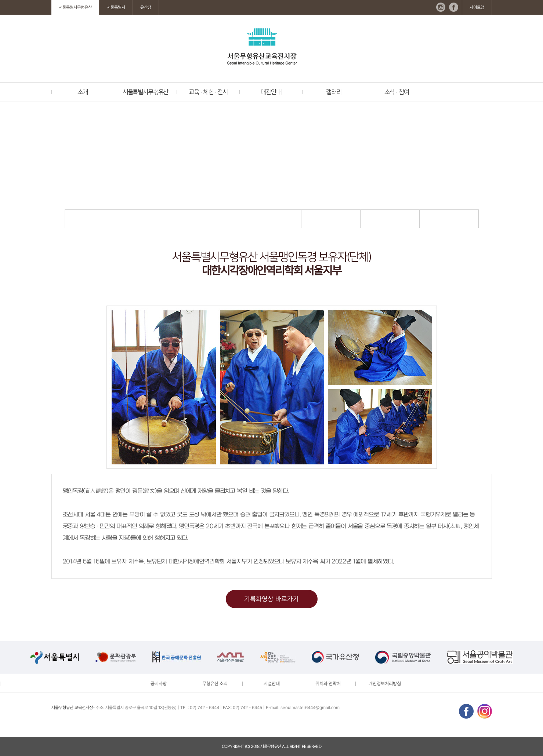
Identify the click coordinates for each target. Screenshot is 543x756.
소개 (83, 92)
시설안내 (272, 684)
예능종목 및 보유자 (330, 219)
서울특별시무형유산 (75, 7)
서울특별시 (116, 7)
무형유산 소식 (215, 684)
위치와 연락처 (328, 684)
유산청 (146, 7)
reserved (312, 746)
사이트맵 (477, 7)
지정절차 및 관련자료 (153, 219)
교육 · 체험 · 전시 (208, 92)
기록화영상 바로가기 (271, 599)
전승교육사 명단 (390, 219)
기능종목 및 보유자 (271, 219)
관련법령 (212, 219)
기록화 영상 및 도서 (449, 219)
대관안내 (271, 92)
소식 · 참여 (397, 92)
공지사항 (159, 684)
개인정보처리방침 (385, 684)
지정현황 (94, 219)
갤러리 (334, 92)
